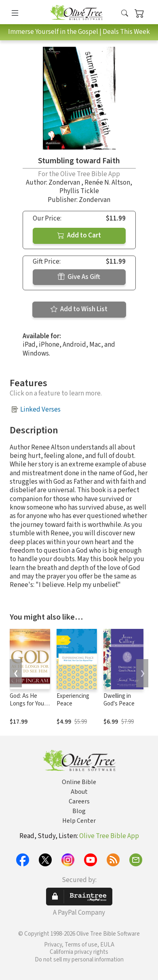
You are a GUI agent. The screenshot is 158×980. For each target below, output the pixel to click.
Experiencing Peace (73, 700)
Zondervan (65, 183)
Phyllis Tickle (79, 191)
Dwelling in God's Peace (119, 700)
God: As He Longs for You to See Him (27, 704)
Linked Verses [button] (40, 410)
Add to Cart (79, 235)
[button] (125, 14)
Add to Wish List (79, 309)
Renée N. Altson (107, 183)
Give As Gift (79, 277)
